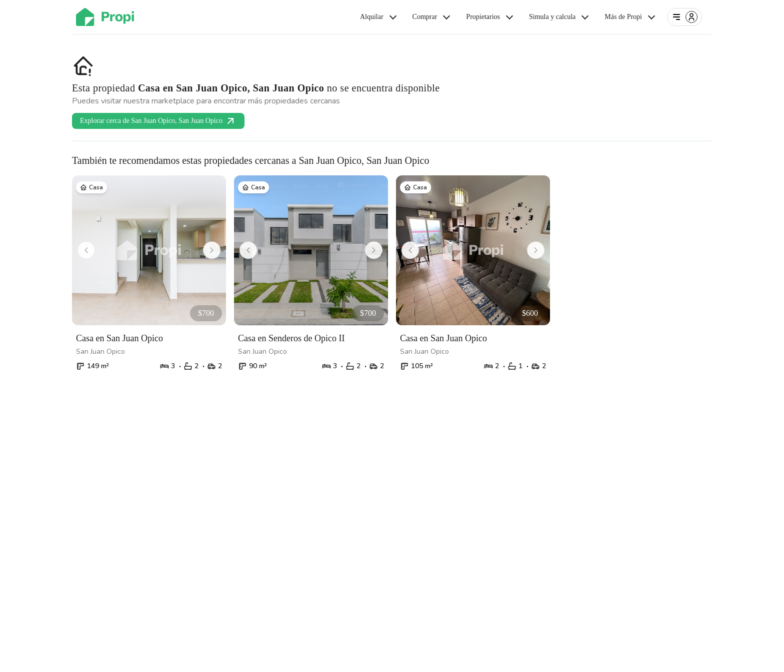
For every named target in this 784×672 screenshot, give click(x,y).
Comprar (432, 17)
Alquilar (379, 17)
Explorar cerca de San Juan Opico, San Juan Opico (158, 121)
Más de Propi (631, 17)
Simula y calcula (560, 17)
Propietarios (490, 17)
